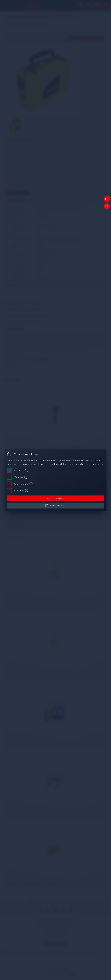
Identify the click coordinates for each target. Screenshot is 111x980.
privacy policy (96, 464)
